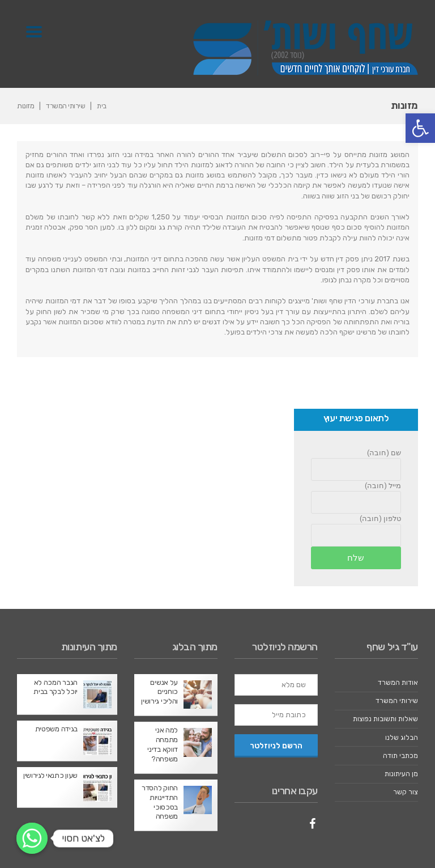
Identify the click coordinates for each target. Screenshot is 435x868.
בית (103, 106)
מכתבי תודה (400, 755)
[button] (420, 128)
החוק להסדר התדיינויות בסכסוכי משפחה (160, 802)
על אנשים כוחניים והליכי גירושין (160, 692)
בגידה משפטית (56, 729)
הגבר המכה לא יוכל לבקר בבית (56, 687)
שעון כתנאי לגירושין (50, 776)
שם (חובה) (384, 453)
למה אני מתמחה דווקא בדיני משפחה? (163, 745)
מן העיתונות (400, 774)
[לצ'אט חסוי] (32, 838)
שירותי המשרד (66, 106)
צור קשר (406, 792)
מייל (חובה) (383, 486)
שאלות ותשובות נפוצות (384, 719)
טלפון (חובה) (380, 519)
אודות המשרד (398, 683)
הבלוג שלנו (402, 737)
